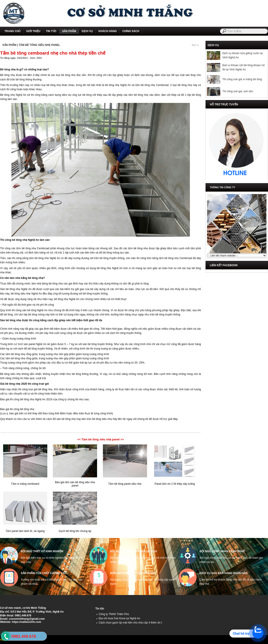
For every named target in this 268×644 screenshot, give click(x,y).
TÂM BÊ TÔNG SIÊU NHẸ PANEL (39, 45)
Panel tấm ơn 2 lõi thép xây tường (175, 484)
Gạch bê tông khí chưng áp (75, 531)
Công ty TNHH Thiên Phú (113, 614)
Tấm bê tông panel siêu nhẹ (125, 484)
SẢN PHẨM (69, 31)
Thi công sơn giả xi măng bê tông (242, 79)
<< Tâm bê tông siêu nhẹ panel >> (101, 439)
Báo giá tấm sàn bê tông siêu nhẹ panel (75, 484)
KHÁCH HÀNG (108, 31)
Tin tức (100, 609)
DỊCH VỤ (87, 31)
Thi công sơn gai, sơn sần (238, 91)
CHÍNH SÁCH (131, 31)
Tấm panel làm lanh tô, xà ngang (25, 531)
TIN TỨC (51, 31)
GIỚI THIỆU (33, 31)
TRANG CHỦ (12, 31)
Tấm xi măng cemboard (25, 484)
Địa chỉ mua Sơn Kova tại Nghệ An (118, 618)
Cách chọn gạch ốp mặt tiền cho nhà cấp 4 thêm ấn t (129, 623)
